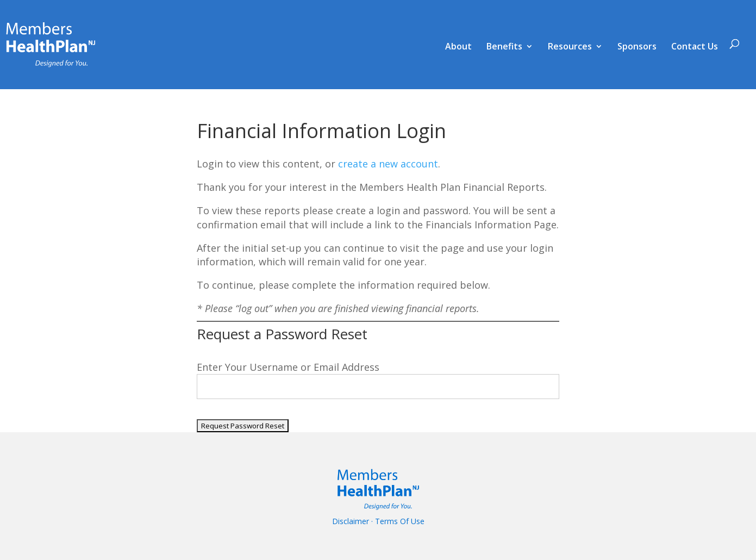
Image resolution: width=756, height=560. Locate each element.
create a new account (388, 164)
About (458, 47)
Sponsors (637, 47)
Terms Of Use (400, 521)
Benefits (504, 47)
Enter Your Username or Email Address (288, 367)
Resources (570, 47)
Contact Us (695, 47)
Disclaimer (351, 521)
